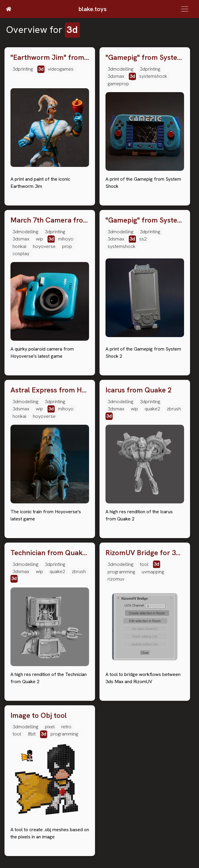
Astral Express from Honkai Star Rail (50, 390)
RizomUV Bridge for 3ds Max (145, 553)
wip (39, 239)
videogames (61, 69)
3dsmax (116, 76)
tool (144, 564)
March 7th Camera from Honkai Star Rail (50, 220)
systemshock (153, 76)
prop (67, 246)
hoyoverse (44, 246)
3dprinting (23, 69)
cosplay (21, 253)
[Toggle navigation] (185, 9)
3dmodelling (120, 69)
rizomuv (116, 579)
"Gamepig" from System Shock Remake (145, 58)
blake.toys (93, 9)
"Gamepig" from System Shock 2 (145, 220)
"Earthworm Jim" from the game (50, 58)
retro (66, 727)
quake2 (152, 409)
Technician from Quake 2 (50, 553)
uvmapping (153, 572)
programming (121, 572)
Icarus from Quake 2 (138, 390)
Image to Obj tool (39, 716)
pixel (50, 727)
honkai (19, 246)
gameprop (118, 84)
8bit (32, 734)
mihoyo (66, 239)
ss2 (143, 239)
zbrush (174, 409)
